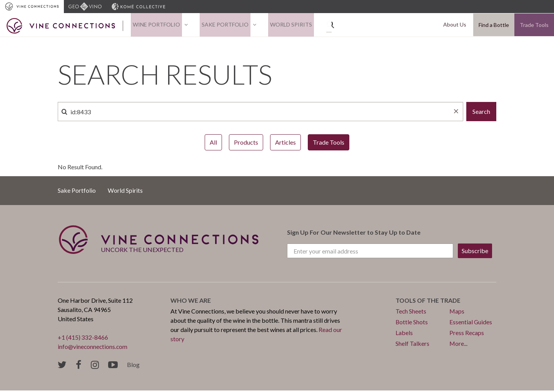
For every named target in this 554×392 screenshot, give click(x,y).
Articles (285, 144)
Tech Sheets (411, 313)
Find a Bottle (494, 26)
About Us (456, 26)
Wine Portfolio (154, 26)
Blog (133, 366)
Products (246, 144)
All (213, 144)
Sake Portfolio (219, 26)
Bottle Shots (412, 324)
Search (481, 113)
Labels (404, 334)
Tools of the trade (429, 302)
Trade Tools (534, 26)
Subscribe (475, 253)
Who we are (191, 302)
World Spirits (281, 26)
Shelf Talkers (412, 345)
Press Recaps (467, 334)
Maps (457, 313)
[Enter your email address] (370, 253)
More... (459, 345)
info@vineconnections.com (93, 348)
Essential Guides (471, 324)
